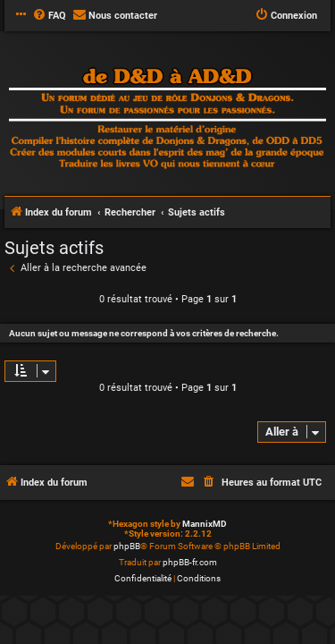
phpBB (127, 546)
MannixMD (205, 524)
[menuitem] (49, 16)
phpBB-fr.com (190, 562)
